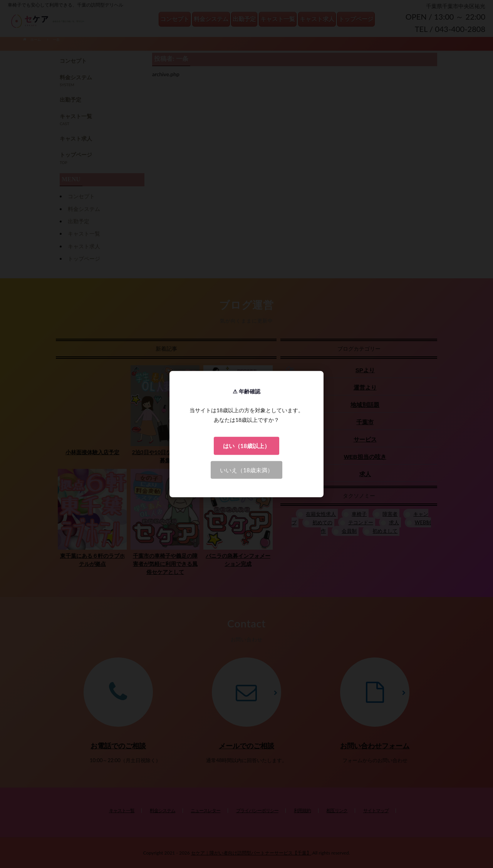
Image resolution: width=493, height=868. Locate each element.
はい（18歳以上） (246, 446)
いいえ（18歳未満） (246, 470)
